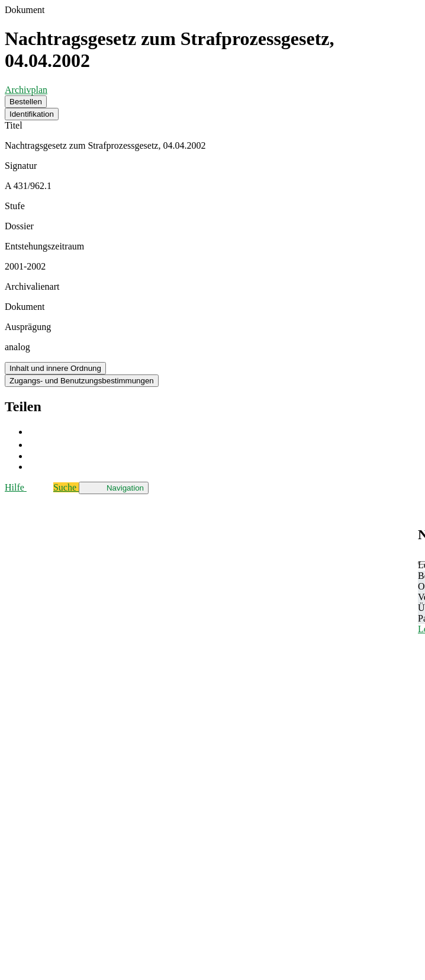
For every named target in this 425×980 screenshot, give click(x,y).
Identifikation (32, 114)
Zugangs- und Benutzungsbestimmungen (82, 381)
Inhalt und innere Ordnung (55, 368)
